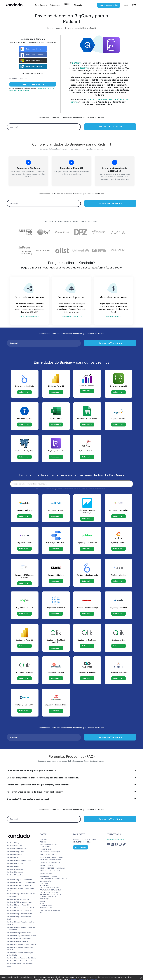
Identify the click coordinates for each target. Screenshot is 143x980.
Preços (43, 844)
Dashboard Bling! (13, 845)
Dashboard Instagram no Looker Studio (21, 938)
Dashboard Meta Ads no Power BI (19, 913)
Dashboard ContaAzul (15, 874)
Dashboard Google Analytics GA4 (19, 862)
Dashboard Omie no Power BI (18, 943)
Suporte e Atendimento (50, 865)
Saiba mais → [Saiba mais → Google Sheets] (87, 426)
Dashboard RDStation (15, 871)
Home (49, 28)
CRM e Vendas (46, 851)
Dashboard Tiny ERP (14, 848)
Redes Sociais (46, 875)
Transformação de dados (51, 897)
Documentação (46, 908)
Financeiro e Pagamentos (51, 862)
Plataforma (45, 888)
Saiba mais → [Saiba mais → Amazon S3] (119, 394)
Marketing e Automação (50, 854)
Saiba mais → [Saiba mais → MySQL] (119, 426)
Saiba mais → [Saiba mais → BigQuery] (24, 426)
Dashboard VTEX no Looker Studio (20, 904)
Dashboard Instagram (15, 865)
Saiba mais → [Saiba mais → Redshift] (56, 459)
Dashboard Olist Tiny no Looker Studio (21, 885)
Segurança (44, 901)
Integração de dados (49, 894)
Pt (134, 5)
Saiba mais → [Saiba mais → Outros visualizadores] (87, 393)
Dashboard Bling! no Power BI (18, 907)
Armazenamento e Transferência (54, 881)
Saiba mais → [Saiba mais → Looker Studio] (24, 394)
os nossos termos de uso (46, 88)
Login (126, 5)
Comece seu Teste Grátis (110, 127)
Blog (42, 905)
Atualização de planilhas (51, 892)
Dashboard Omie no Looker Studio (19, 940)
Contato (44, 842)
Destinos (44, 885)
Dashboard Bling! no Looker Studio (19, 882)
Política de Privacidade (50, 912)
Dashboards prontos (49, 846)
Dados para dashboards (50, 890)
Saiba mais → (24, 518)
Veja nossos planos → (114, 318)
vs (41, 914)
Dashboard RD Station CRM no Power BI (22, 946)
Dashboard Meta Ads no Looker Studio (21, 910)
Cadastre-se (81, 849)
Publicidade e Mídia (49, 857)
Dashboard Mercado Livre (16, 877)
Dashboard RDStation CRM (17, 851)
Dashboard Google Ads (15, 854)
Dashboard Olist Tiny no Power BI (19, 887)
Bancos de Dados (47, 867)
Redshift (84, 68)
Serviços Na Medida (48, 899)
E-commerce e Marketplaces (52, 859)
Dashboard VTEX (13, 859)
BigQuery (68, 28)
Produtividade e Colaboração (53, 870)
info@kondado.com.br (115, 842)
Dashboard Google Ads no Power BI (20, 916)
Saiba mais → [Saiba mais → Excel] (56, 426)
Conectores (58, 28)
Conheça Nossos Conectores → (71, 318)
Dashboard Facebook (15, 857)
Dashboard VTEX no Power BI (18, 901)
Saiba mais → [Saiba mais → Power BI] (56, 394)
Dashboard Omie (13, 868)
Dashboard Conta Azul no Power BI (20, 963)
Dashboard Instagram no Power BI (19, 935)
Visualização (46, 883)
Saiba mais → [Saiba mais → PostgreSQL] (24, 459)
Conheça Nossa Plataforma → (30, 318)
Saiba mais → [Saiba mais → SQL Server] (87, 459)
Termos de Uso (46, 910)
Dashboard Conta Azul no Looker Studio (21, 960)
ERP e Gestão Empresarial (51, 873)
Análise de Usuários (49, 878)
